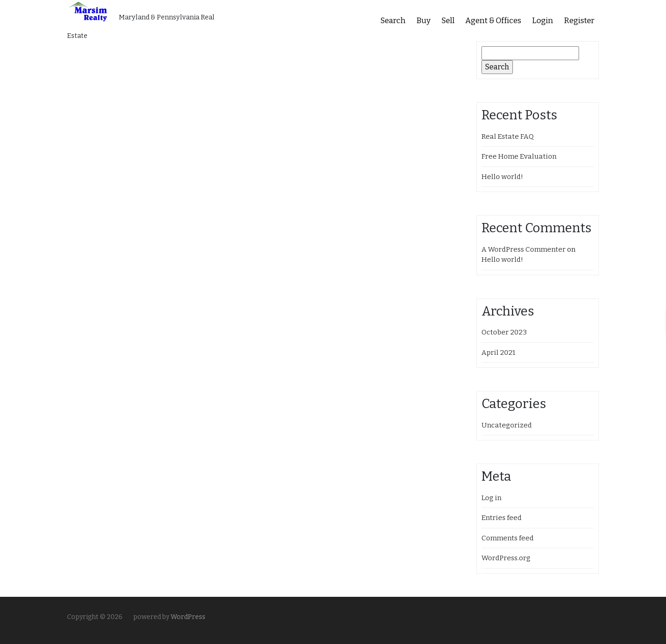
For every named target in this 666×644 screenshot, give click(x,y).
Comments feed (508, 538)
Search (393, 21)
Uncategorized (507, 425)
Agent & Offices (493, 21)
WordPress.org (506, 558)
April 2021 (498, 353)
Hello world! (502, 177)
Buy (423, 21)
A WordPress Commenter (524, 249)
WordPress (188, 617)
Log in (491, 498)
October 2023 (504, 332)
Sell (448, 21)
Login (543, 21)
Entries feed (502, 518)
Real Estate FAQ (508, 136)
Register (579, 21)
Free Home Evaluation (519, 156)
